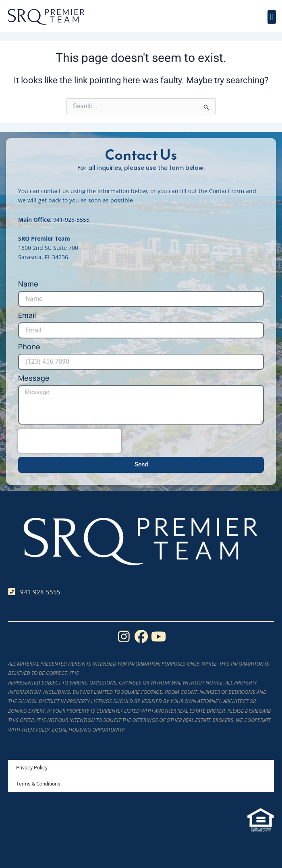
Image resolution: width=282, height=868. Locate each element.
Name (28, 284)
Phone (29, 347)
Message (34, 378)
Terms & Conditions (38, 784)
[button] (272, 17)
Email (27, 315)
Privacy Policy (32, 768)
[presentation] (70, 441)
